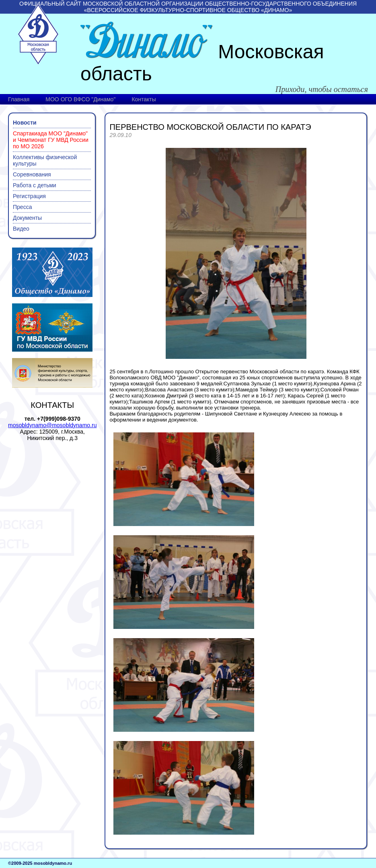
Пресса (22, 207)
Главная (19, 99)
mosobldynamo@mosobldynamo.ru (52, 425)
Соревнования (32, 174)
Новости (25, 123)
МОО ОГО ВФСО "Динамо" (80, 99)
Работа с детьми (35, 185)
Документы (27, 218)
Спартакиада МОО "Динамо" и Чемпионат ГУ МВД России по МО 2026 (51, 140)
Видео (21, 229)
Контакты (144, 99)
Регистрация (29, 196)
